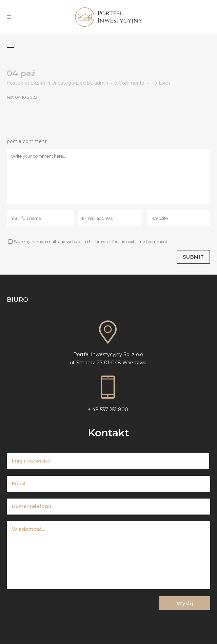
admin (101, 83)
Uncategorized (69, 83)
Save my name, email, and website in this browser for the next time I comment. (91, 241)
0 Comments (129, 83)
